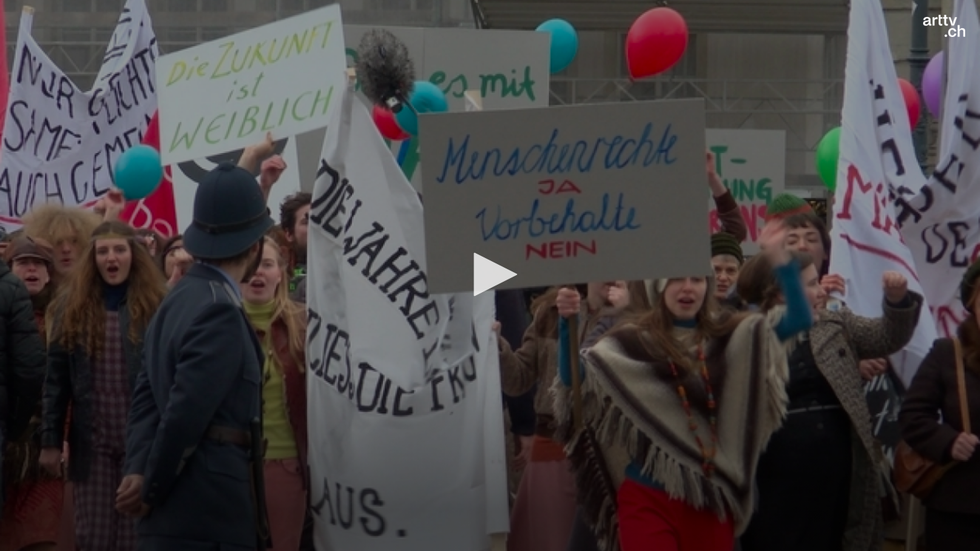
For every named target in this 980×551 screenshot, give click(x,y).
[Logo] (944, 26)
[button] (490, 274)
